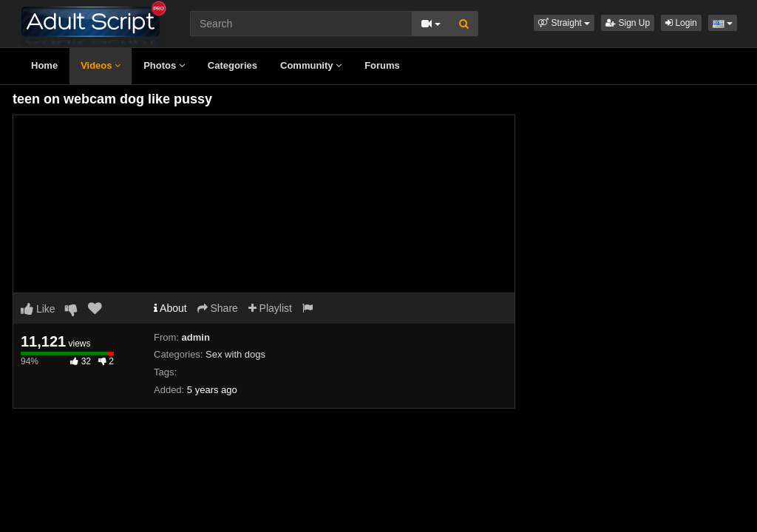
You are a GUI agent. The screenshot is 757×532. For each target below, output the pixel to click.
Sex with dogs (235, 354)
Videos (101, 65)
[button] (564, 23)
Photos (164, 65)
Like (38, 309)
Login (681, 23)
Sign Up (628, 23)
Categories (232, 65)
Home (44, 65)
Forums (382, 65)
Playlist (270, 308)
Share (218, 308)
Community (311, 65)
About (170, 308)
